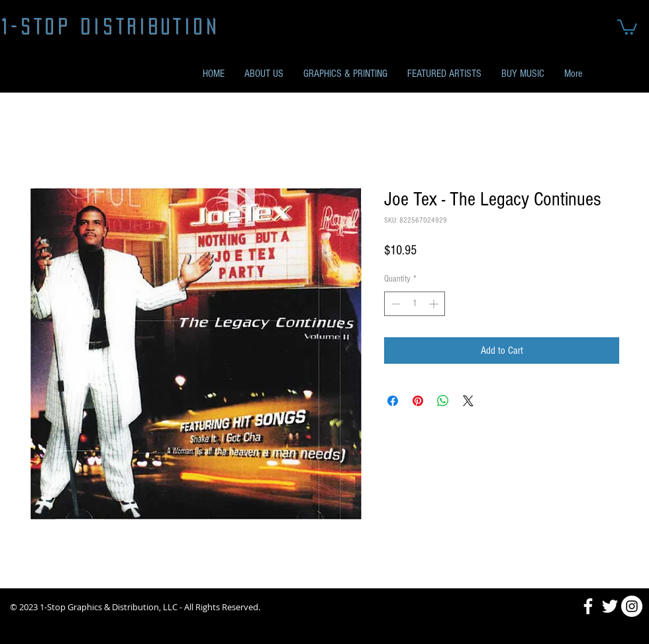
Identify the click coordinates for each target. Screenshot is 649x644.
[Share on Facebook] (393, 401)
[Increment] (435, 304)
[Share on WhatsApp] (443, 401)
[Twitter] (610, 606)
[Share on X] (468, 401)
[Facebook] (588, 606)
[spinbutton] (415, 304)
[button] (627, 26)
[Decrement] (394, 304)
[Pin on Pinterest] (418, 401)
